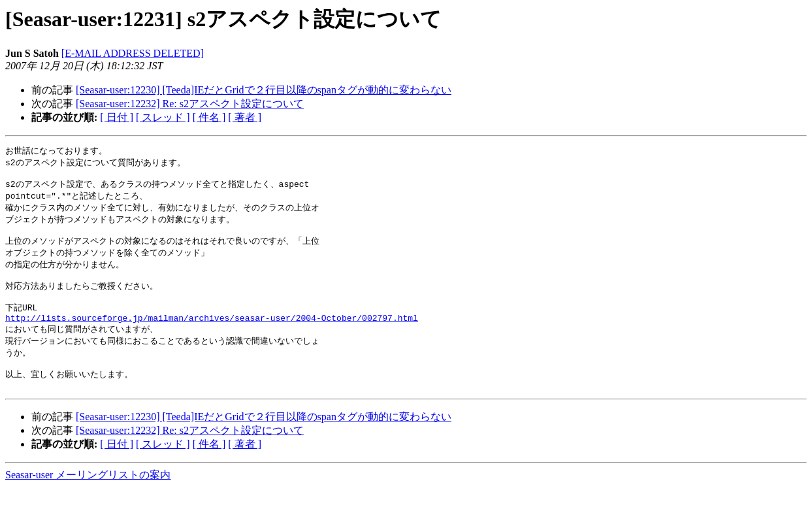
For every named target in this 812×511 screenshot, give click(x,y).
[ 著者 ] (245, 117)
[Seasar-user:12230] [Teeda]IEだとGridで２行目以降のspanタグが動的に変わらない (264, 90)
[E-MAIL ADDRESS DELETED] (133, 53)
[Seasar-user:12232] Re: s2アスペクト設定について (190, 104)
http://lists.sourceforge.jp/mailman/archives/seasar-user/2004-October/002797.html (212, 335)
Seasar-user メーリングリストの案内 (88, 498)
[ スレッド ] (163, 117)
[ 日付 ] (117, 117)
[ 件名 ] (209, 117)
